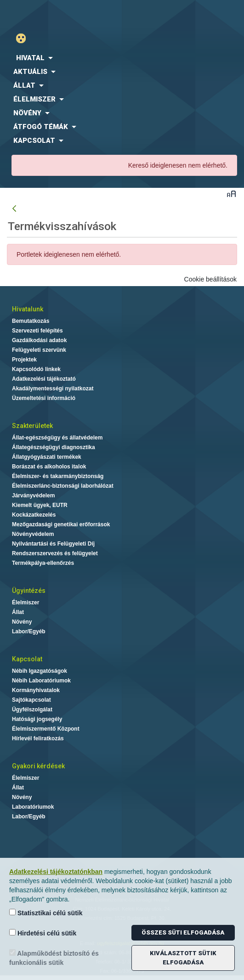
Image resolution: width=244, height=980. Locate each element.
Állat (18, 612)
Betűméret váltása (231, 194)
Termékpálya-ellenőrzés (43, 563)
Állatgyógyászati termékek (47, 457)
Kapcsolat (27, 659)
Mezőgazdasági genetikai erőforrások (61, 524)
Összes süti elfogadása (183, 932)
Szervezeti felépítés (37, 331)
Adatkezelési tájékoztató (44, 379)
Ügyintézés (29, 591)
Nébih (61, 14)
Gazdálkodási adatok (39, 340)
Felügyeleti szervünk (39, 350)
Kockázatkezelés (34, 515)
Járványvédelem (33, 496)
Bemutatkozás (31, 321)
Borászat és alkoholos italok (49, 467)
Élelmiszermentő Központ (46, 729)
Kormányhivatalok (36, 690)
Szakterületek (32, 426)
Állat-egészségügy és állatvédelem (57, 438)
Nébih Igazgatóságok (40, 671)
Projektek (24, 360)
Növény (22, 622)
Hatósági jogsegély (37, 719)
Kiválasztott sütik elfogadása (183, 958)
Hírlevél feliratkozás (38, 738)
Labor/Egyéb (29, 631)
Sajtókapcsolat (31, 700)
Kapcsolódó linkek (36, 369)
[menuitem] (122, 58)
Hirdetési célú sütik (43, 933)
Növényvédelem (33, 534)
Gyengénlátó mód (25, 38)
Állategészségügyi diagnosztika (54, 447)
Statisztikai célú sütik (46, 913)
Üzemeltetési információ (44, 398)
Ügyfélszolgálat (32, 710)
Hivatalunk (28, 309)
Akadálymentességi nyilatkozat (53, 389)
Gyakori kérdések (38, 766)
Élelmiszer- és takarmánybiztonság (58, 476)
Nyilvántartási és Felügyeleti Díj (53, 544)
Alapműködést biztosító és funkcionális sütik (54, 958)
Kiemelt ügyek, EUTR (40, 505)
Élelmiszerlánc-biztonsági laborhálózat (63, 486)
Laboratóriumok (33, 807)
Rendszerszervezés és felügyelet (55, 553)
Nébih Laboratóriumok (41, 681)
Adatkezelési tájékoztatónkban (56, 872)
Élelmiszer (26, 603)
